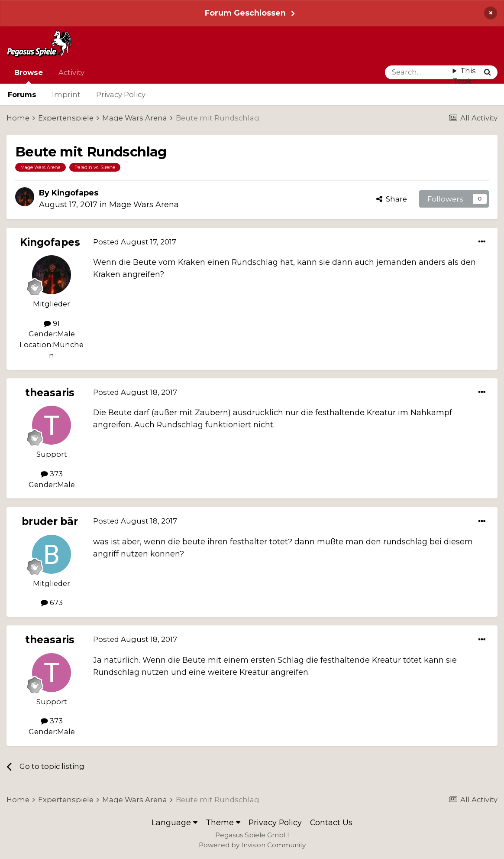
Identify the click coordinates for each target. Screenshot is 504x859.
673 (52, 602)
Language (174, 822)
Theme (223, 822)
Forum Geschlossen (245, 13)
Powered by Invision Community (252, 845)
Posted (135, 242)
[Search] (419, 72)
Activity (71, 72)
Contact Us (331, 822)
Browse (29, 76)
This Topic (464, 76)
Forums (22, 94)
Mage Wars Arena (144, 204)
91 (52, 323)
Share (392, 199)
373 (52, 474)
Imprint (66, 94)
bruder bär (50, 521)
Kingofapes (75, 193)
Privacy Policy (121, 94)
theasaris (50, 393)
